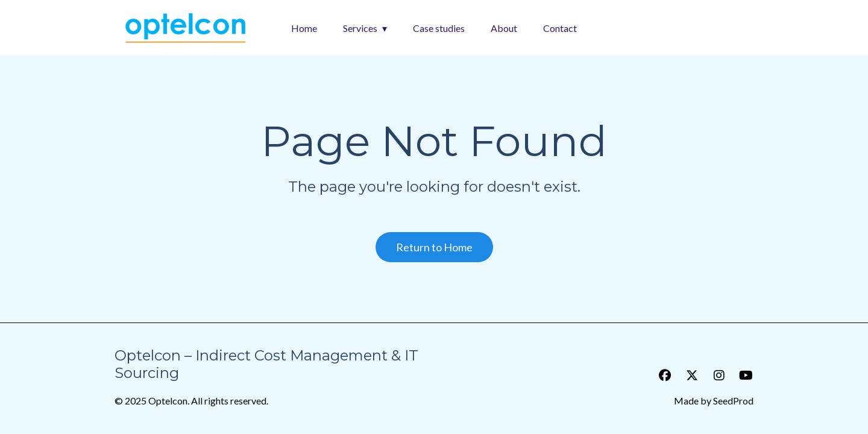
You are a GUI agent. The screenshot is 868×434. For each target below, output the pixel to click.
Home (304, 28)
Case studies (439, 28)
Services (360, 28)
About (504, 28)
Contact (560, 28)
